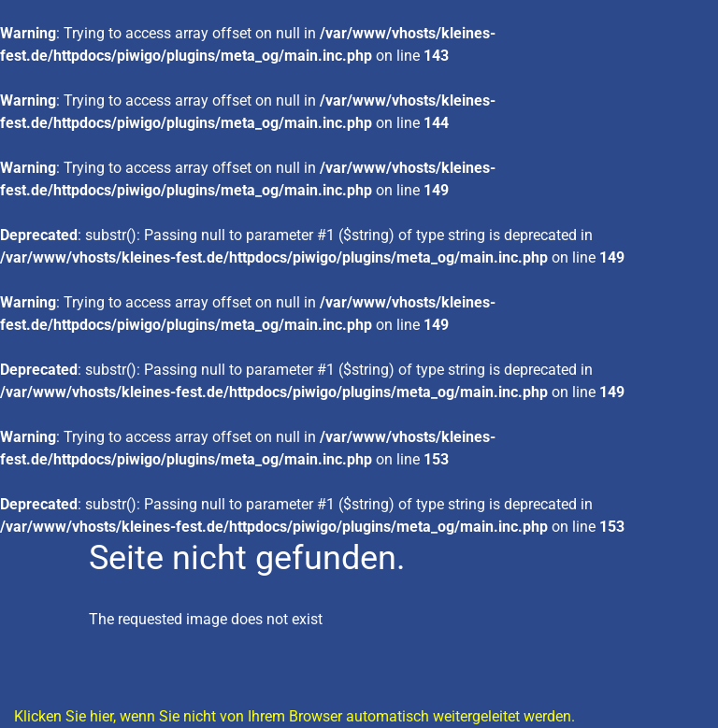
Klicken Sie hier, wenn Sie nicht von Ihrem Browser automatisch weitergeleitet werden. (294, 716)
